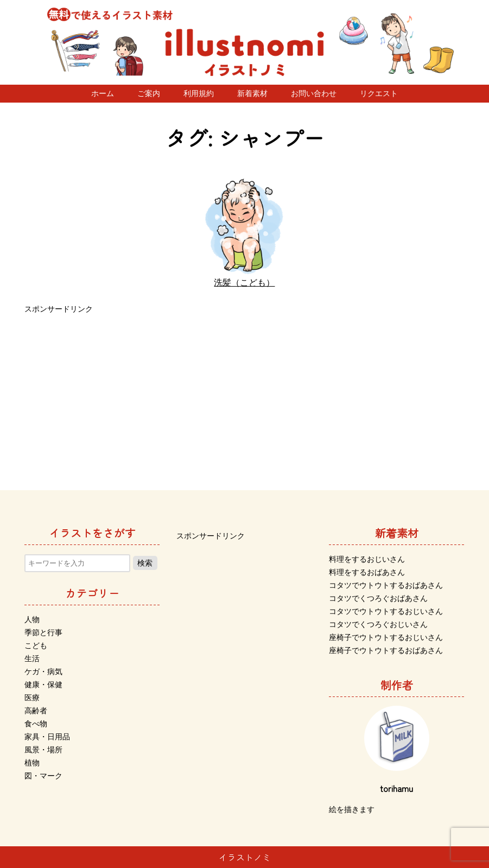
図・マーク (43, 776)
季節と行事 (43, 632)
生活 (32, 658)
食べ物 (36, 724)
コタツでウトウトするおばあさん (386, 585)
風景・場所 (43, 750)
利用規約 (199, 93)
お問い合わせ (314, 93)
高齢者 (36, 711)
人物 (32, 619)
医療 (32, 698)
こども (36, 645)
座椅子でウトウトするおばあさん (386, 650)
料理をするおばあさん (367, 572)
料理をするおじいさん (367, 559)
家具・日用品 (47, 737)
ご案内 (149, 93)
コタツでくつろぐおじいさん (378, 624)
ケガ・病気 (43, 671)
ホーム (103, 93)
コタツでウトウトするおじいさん (386, 611)
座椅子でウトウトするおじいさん (386, 637)
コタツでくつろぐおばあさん (378, 598)
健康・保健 (43, 685)
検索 (145, 563)
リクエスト (379, 93)
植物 (32, 763)
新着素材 (252, 93)
